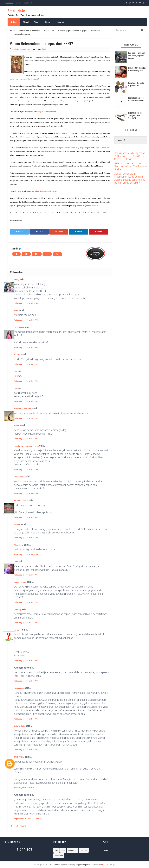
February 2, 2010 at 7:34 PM (26, 575)
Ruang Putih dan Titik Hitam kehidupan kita (136, 99)
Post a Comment (18, 826)
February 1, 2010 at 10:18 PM (26, 470)
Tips (37, 22)
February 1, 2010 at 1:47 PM (26, 364)
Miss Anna (19, 545)
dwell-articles (20, 656)
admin (15, 248)
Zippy (16, 280)
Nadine (17, 355)
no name (18, 630)
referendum (46, 57)
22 (37, 49)
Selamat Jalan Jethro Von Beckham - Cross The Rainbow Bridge (131, 166)
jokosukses (19, 688)
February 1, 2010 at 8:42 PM (26, 439)
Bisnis (48, 22)
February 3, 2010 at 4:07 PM (26, 661)
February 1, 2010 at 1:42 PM (26, 347)
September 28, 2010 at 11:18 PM (28, 819)
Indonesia (95, 206)
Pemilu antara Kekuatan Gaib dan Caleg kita (137, 69)
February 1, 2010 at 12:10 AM (26, 303)
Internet (61, 22)
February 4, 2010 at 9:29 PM (26, 681)
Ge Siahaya (19, 327)
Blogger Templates (83, 865)
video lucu (59, 856)
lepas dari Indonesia (47, 112)
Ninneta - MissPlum (23, 409)
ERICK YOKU (19, 757)
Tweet (19, 232)
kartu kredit (19, 477)
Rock (16, 310)
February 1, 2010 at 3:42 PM (26, 418)
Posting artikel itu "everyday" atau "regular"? (135, 115)
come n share (20, 582)
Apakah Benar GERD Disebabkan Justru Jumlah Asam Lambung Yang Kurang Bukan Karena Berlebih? (130, 178)
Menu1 (26, 22)
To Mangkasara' (21, 501)
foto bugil (84, 850)
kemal (17, 426)
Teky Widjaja (19, 726)
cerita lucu (72, 850)
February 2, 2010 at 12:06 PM (26, 554)
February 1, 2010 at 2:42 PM (26, 401)
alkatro (17, 525)
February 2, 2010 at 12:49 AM (26, 493)
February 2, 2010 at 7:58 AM (26, 517)
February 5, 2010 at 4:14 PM (26, 719)
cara (63, 850)
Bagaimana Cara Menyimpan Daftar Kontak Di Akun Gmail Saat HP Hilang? (130, 156)
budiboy (18, 610)
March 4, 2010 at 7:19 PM (25, 788)
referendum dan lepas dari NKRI (43, 191)
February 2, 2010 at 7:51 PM (26, 602)
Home (14, 22)
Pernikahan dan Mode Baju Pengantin (136, 84)
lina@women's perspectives (26, 446)
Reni (16, 562)
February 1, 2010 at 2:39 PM (26, 381)
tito (15, 371)
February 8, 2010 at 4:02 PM (26, 750)
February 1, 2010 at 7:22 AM (26, 320)
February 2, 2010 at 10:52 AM (26, 538)
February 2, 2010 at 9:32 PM (26, 623)
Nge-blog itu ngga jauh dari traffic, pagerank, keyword (137, 55)
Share (39, 232)
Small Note (16, 11)
